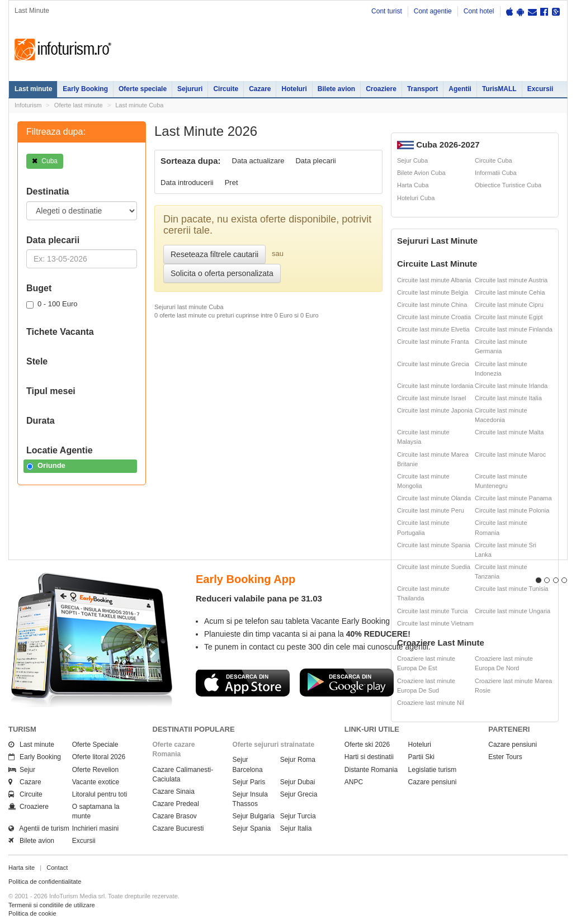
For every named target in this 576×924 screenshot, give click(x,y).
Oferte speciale (143, 89)
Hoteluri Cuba (416, 198)
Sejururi (190, 89)
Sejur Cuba (412, 160)
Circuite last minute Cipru (509, 305)
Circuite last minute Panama (513, 498)
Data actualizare (258, 161)
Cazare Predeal (176, 804)
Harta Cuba (413, 185)
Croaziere (381, 89)
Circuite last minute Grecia (433, 364)
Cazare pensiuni (433, 782)
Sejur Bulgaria (254, 816)
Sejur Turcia (298, 816)
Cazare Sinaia (174, 792)
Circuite (226, 89)
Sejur (22, 770)
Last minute (33, 89)
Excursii (540, 89)
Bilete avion (336, 89)
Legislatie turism (433, 770)
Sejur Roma (298, 760)
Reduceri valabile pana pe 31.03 (259, 598)
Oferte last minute (79, 105)
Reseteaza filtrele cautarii (214, 254)
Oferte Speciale (95, 745)
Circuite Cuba (494, 160)
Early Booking (85, 89)
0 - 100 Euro (52, 304)
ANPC (354, 782)
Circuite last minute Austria (511, 280)
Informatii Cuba (496, 173)
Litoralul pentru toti (100, 794)
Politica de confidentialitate (45, 882)
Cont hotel (479, 11)
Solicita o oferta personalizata (222, 273)
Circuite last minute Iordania (435, 386)
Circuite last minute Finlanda (514, 329)
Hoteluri (294, 89)
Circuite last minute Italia (508, 398)
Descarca (243, 683)
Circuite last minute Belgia (433, 292)
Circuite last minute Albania (434, 280)
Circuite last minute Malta (509, 432)
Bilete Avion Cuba (421, 173)
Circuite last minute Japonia (435, 410)
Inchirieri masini (95, 828)
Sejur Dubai (298, 782)
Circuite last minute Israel (432, 398)
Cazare (260, 89)
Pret (232, 183)
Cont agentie (433, 11)
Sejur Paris (249, 782)
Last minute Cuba (139, 105)
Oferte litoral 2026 (99, 757)
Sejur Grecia (299, 794)
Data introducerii (187, 183)
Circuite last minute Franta (433, 342)
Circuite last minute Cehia (510, 292)
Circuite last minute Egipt (509, 317)
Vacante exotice (96, 782)
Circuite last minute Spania (434, 545)
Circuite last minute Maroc (510, 454)
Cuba (45, 161)
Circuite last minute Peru (431, 510)
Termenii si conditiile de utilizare (52, 905)
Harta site (22, 868)
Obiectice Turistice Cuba (508, 185)
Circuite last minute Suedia (434, 567)
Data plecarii (315, 161)
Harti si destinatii (369, 757)
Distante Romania (371, 770)
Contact (57, 868)
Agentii (460, 89)
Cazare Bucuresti (178, 828)
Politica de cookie (32, 913)
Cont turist (387, 11)
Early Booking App (245, 579)
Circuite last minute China (432, 305)
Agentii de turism (39, 828)
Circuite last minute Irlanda (511, 386)
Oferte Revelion (95, 770)
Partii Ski (421, 757)
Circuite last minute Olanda (434, 498)
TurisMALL (499, 89)
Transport (422, 89)
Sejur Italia (296, 828)
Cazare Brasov (175, 816)
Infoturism (63, 50)
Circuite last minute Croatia (434, 317)
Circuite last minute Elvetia (433, 329)
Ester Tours (505, 757)
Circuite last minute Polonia (512, 510)
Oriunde (46, 466)
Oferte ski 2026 (367, 745)
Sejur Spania (252, 828)
